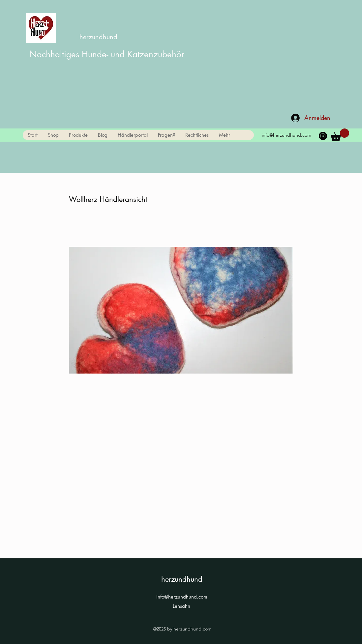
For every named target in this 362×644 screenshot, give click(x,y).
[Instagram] (323, 136)
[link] (340, 135)
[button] (78, 135)
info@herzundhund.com (287, 135)
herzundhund (98, 37)
